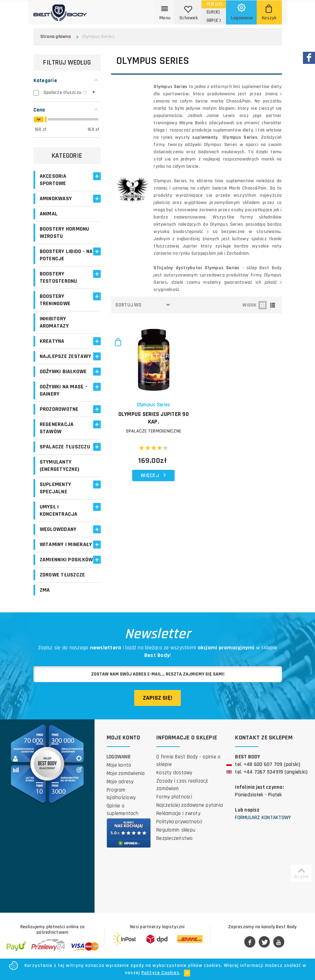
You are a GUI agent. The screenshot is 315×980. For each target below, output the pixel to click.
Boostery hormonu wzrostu (65, 233)
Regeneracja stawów (57, 428)
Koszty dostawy (174, 773)
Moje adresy (120, 782)
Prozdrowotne (59, 409)
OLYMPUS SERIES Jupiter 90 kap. (154, 418)
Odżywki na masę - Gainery (63, 390)
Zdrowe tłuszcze (62, 575)
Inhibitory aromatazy (54, 322)
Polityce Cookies (160, 973)
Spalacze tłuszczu (65, 447)
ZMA (45, 590)
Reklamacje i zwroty (178, 813)
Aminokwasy (56, 199)
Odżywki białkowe (63, 372)
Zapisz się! (157, 698)
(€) (213, 12)
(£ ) (214, 20)
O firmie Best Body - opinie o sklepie (188, 761)
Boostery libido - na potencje (66, 255)
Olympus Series (154, 405)
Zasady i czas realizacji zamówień (182, 785)
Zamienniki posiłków (66, 560)
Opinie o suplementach (122, 810)
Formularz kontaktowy (263, 818)
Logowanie (119, 757)
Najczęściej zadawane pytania (190, 805)
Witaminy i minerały (66, 545)
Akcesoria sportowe (53, 180)
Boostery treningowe (55, 300)
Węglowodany (58, 529)
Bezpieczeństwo (175, 838)
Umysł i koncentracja (59, 511)
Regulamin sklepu (176, 830)
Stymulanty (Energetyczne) (60, 466)
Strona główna (56, 37)
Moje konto (119, 765)
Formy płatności (174, 797)
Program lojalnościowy (121, 794)
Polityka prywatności (179, 822)
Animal (49, 214)
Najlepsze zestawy (65, 356)
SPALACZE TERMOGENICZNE (154, 431)
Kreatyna (52, 341)
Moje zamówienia (126, 773)
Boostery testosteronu (58, 278)
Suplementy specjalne (56, 488)
